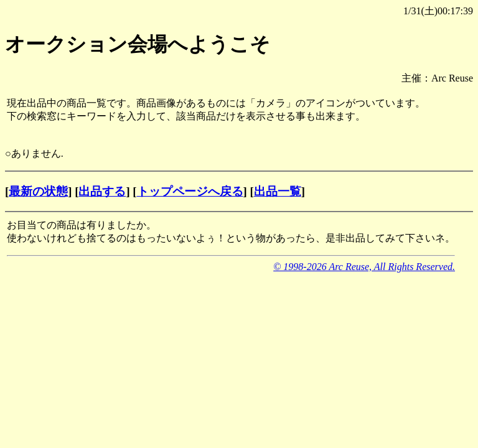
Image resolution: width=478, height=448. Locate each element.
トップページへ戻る (190, 191)
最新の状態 (38, 191)
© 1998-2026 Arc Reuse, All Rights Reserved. (364, 267)
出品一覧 (278, 191)
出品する (102, 191)
